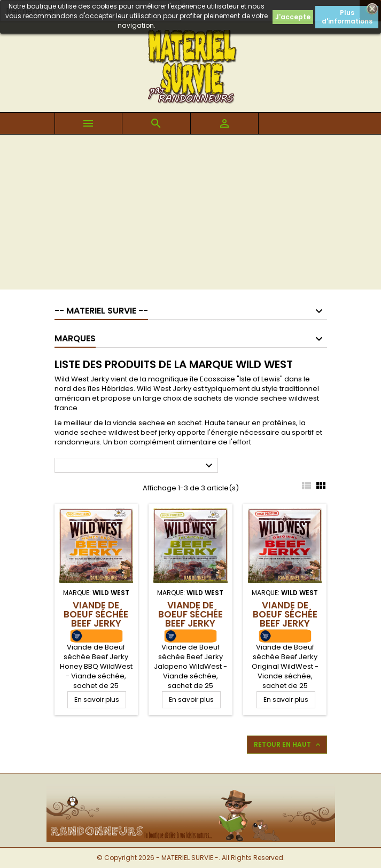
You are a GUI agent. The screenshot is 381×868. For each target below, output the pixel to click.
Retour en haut (288, 745)
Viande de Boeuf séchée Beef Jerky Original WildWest (285, 623)
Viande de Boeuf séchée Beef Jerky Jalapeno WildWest (190, 623)
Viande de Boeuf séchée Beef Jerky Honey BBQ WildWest (96, 623)
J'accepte (293, 17)
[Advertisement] (190, 215)
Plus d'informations (347, 17)
